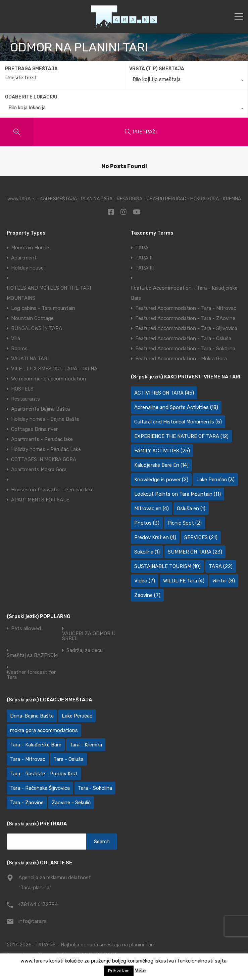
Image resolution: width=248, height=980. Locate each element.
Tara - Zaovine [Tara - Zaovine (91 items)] (27, 803)
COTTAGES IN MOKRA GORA (44, 459)
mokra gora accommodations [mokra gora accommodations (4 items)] (44, 730)
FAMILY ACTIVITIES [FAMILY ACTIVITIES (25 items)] (162, 451)
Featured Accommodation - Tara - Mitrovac (186, 308)
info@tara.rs (33, 921)
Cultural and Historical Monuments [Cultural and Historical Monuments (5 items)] (178, 422)
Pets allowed (26, 629)
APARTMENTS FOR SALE (40, 500)
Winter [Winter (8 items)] (224, 581)
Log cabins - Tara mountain (43, 308)
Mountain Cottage (32, 318)
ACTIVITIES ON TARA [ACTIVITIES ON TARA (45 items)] (164, 393)
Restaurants (26, 399)
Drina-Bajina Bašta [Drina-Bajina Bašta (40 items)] (32, 716)
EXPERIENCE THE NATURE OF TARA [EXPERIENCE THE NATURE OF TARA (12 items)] (181, 436)
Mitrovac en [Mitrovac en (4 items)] (152, 508)
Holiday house (27, 268)
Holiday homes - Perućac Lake (46, 449)
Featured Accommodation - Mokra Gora (181, 359)
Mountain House (30, 248)
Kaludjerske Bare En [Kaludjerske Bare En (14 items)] (161, 465)
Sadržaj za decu (85, 650)
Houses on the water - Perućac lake (52, 490)
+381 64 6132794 (38, 904)
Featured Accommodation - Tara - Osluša (183, 338)
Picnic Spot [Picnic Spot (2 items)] (185, 523)
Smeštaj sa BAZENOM (32, 656)
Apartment (24, 258)
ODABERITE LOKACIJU (31, 97)
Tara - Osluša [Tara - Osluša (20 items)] (68, 759)
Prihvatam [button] (119, 971)
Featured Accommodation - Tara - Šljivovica (186, 328)
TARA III (144, 268)
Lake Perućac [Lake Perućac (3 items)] (215, 480)
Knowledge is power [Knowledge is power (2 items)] (161, 480)
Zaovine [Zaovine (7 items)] (147, 595)
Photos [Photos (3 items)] (147, 523)
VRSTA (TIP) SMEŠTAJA (157, 69)
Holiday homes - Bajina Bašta (45, 419)
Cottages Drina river (34, 429)
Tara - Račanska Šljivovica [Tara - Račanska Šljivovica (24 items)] (40, 788)
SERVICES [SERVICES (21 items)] (201, 537)
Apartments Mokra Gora (39, 469)
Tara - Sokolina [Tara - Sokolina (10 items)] (95, 788)
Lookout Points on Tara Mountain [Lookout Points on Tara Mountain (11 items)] (178, 494)
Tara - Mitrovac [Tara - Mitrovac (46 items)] (28, 759)
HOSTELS (22, 389)
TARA (142, 248)
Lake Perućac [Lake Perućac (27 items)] (77, 716)
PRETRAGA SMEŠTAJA (31, 69)
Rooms (19, 349)
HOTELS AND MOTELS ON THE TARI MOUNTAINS (49, 293)
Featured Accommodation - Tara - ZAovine (185, 318)
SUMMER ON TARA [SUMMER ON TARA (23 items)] (195, 552)
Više (140, 971)
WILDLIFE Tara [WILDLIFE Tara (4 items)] (184, 581)
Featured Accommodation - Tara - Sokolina (185, 349)
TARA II (144, 258)
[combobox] (186, 81)
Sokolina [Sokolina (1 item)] (147, 552)
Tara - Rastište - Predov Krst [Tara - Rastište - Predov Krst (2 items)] (44, 774)
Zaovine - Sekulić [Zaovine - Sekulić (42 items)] (71, 803)
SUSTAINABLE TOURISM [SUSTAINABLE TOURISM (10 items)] (167, 566)
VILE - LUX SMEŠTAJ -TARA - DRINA (54, 369)
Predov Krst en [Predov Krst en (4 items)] (155, 537)
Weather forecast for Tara (31, 675)
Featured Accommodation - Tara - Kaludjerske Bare (184, 293)
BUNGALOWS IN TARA (37, 328)
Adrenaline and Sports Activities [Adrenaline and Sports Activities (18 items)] (176, 407)
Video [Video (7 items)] (145, 581)
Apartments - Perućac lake (42, 439)
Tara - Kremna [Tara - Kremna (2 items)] (86, 745)
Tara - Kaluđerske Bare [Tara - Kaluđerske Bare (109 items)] (36, 745)
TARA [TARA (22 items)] (221, 566)
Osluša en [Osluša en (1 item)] (191, 508)
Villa (16, 338)
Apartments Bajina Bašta (40, 409)
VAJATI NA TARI (30, 359)
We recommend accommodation (48, 379)
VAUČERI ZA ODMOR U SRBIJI (89, 636)
